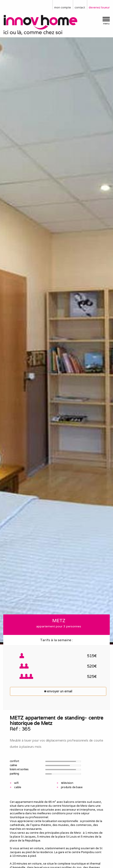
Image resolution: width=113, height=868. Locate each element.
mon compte (63, 7)
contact (80, 7)
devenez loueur (99, 7)
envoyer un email (58, 691)
